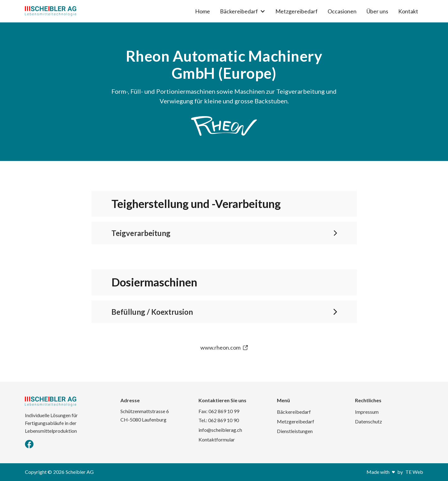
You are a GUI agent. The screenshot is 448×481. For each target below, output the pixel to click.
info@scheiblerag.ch (220, 430)
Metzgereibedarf (296, 11)
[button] (243, 11)
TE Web (414, 472)
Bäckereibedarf (294, 412)
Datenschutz (369, 421)
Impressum (367, 412)
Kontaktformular (217, 439)
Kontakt (408, 11)
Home (203, 11)
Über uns (377, 11)
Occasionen (342, 11)
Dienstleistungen (295, 431)
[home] (51, 11)
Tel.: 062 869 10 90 (219, 420)
